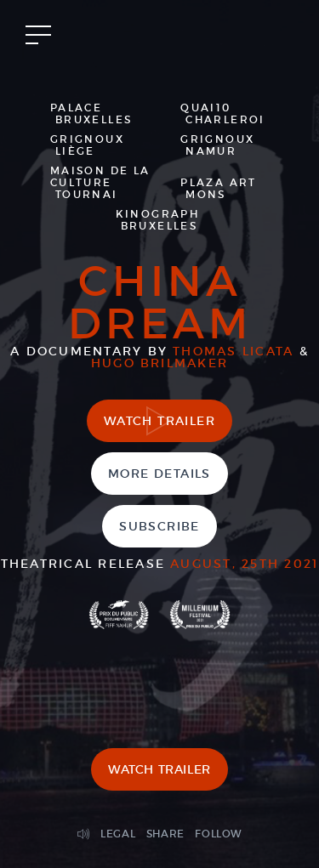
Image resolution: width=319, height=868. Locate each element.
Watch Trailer (159, 421)
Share (165, 834)
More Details (159, 474)
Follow (218, 834)
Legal (118, 834)
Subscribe (159, 526)
